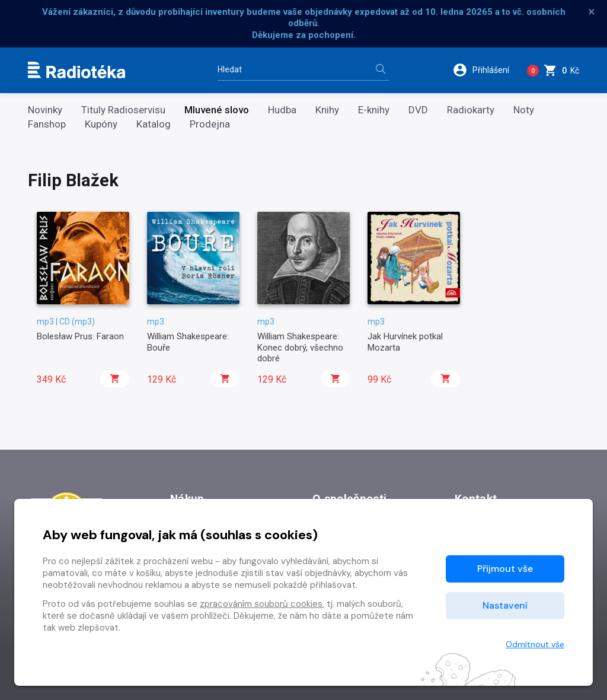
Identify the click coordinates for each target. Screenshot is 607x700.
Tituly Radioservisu (123, 110)
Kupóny (101, 124)
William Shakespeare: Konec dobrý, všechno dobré (300, 347)
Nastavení (505, 605)
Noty (524, 110)
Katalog (154, 124)
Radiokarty (471, 110)
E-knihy (374, 110)
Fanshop (47, 124)
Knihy (327, 110)
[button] (485, 70)
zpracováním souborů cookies (261, 604)
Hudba (282, 110)
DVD (418, 110)
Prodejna (210, 124)
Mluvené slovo (217, 110)
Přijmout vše (505, 569)
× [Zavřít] (592, 12)
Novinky (45, 110)
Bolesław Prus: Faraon (80, 336)
